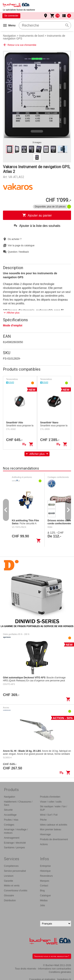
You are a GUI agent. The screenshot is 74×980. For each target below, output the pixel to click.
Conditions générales (60, 972)
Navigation (9, 36)
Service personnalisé (15, 871)
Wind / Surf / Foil (49, 815)
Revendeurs (46, 876)
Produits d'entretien (50, 797)
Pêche (43, 820)
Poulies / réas (11, 820)
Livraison (9, 876)
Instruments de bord (31, 36)
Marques (45, 881)
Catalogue (45, 896)
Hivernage (45, 834)
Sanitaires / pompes (14, 848)
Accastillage (10, 815)
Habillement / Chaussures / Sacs (18, 803)
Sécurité (8, 810)
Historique (45, 871)
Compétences (11, 866)
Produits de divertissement (54, 839)
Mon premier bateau (51, 829)
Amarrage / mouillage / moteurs (16, 831)
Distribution (10, 900)
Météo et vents (12, 886)
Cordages (9, 825)
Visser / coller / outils (51, 802)
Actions (44, 844)
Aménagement (12, 838)
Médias (44, 900)
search (67, 25)
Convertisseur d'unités (16, 891)
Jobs (43, 905)
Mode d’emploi (13, 325)
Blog (42, 891)
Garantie (8, 881)
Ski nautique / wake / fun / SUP (54, 808)
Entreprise (45, 866)
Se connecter (11, 16)
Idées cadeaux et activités (54, 825)
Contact (44, 886)
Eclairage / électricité (15, 843)
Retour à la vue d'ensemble (20, 45)
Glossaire (9, 896)
